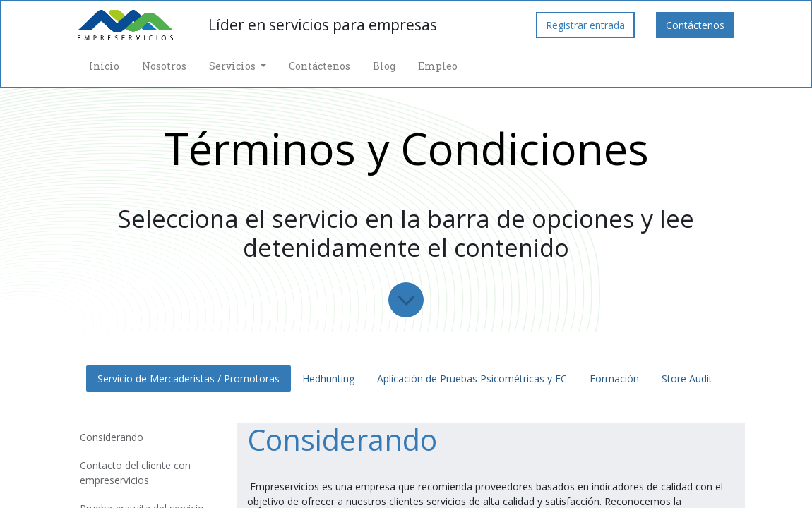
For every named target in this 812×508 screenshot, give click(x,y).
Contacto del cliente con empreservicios (135, 473)
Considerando (112, 437)
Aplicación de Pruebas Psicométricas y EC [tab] (472, 379)
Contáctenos (695, 25)
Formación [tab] (614, 379)
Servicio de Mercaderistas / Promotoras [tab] (189, 379)
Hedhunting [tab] (328, 379)
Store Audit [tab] (688, 379)
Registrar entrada (585, 25)
